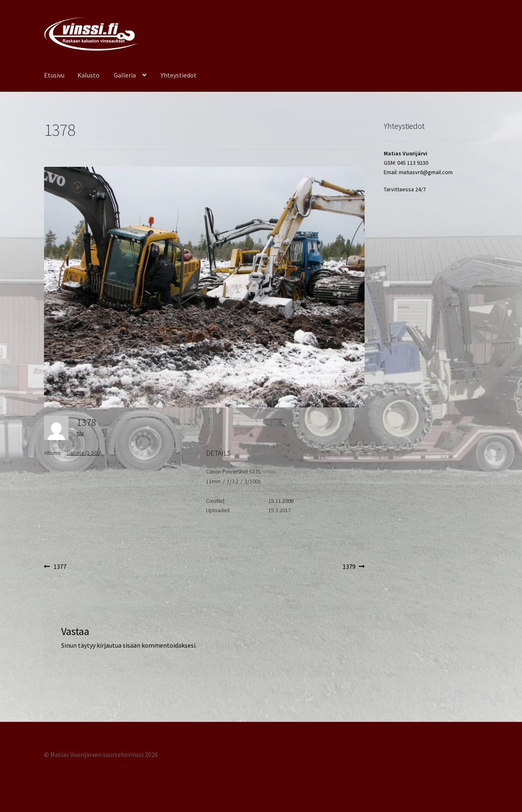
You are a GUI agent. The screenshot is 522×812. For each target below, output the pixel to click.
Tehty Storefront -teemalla (83, 765)
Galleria (125, 75)
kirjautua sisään (118, 645)
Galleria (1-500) (84, 453)
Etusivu (54, 75)
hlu (80, 433)
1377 (60, 567)
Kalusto (88, 75)
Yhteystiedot (179, 75)
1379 (354, 567)
